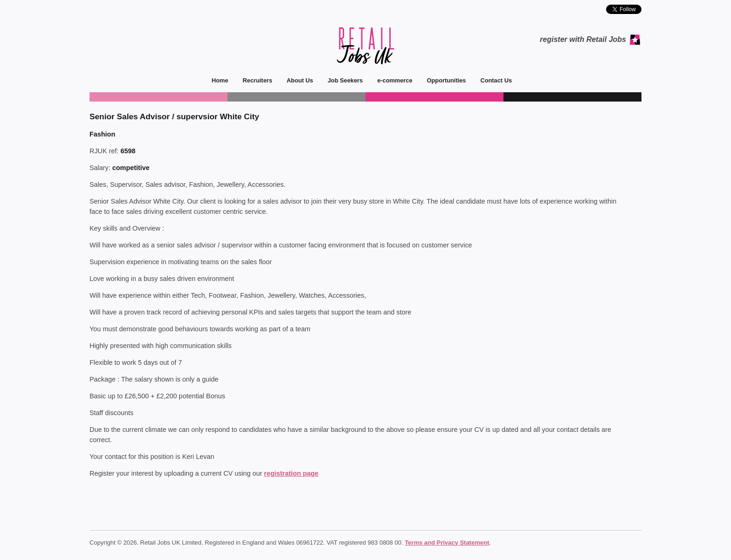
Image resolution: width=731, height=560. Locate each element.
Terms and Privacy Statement (447, 543)
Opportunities (443, 80)
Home (220, 80)
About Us (297, 80)
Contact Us (493, 80)
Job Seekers (342, 80)
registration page (291, 473)
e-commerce (391, 80)
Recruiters (254, 80)
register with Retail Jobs (583, 39)
